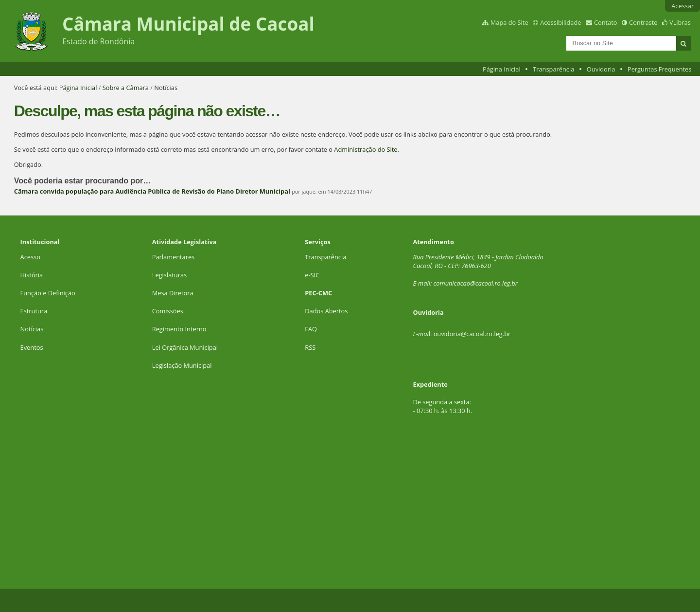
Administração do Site (366, 149)
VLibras (680, 22)
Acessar (682, 6)
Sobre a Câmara (126, 88)
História (32, 275)
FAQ (311, 329)
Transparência (553, 69)
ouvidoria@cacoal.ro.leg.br (472, 334)
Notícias (32, 329)
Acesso (30, 257)
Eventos (32, 347)
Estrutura (34, 311)
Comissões (168, 311)
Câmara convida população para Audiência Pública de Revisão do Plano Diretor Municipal (152, 191)
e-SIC (312, 275)
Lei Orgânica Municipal (185, 347)
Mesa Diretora (173, 293)
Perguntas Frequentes (659, 69)
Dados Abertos (326, 311)
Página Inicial (502, 69)
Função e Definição (48, 293)
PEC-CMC (318, 293)
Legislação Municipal (182, 365)
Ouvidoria (601, 69)
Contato (606, 22)
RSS (310, 347)
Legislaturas (169, 275)
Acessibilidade (560, 22)
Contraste (643, 22)
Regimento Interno (179, 329)
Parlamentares (173, 257)
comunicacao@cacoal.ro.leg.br (475, 283)
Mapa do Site (509, 22)
